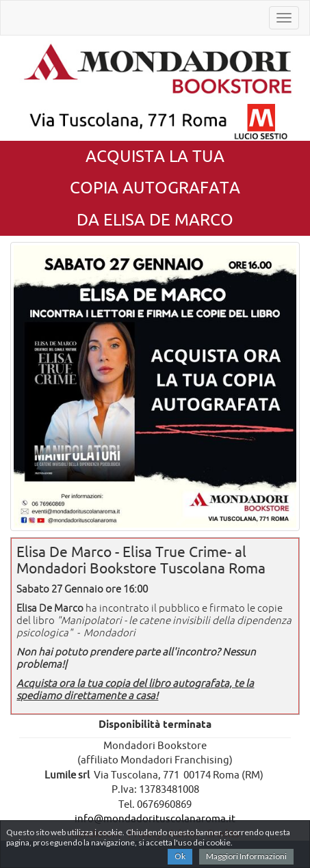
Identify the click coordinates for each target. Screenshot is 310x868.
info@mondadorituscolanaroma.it (155, 818)
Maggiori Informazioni (246, 856)
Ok (180, 856)
